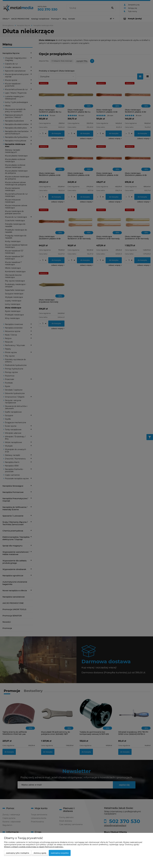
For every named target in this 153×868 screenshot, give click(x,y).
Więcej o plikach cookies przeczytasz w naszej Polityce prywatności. (34, 847)
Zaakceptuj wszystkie (60, 853)
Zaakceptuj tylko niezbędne (18, 853)
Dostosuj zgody (40, 853)
